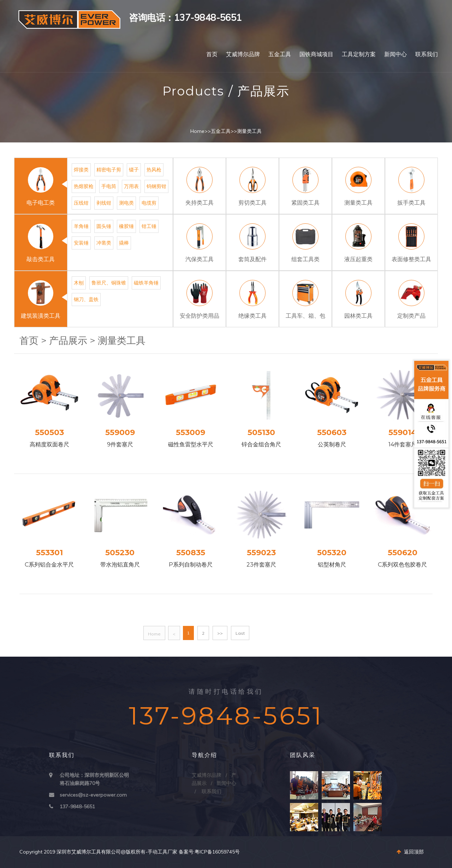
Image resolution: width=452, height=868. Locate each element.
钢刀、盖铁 (86, 299)
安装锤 (81, 243)
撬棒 (124, 243)
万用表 (131, 186)
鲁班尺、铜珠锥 (109, 283)
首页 (212, 54)
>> (220, 633)
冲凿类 (104, 243)
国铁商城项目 (316, 54)
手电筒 (109, 186)
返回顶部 (410, 852)
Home (197, 131)
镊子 (134, 170)
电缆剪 (149, 203)
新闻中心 (395, 54)
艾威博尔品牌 (243, 54)
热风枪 (154, 170)
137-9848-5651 (77, 807)
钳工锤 (149, 226)
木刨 (79, 283)
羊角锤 (81, 226)
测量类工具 (249, 131)
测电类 (126, 203)
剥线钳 (104, 203)
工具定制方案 (359, 54)
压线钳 (81, 203)
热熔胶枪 (84, 186)
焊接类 (81, 170)
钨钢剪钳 (156, 186)
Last (240, 633)
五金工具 (280, 54)
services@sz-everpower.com (93, 795)
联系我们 (427, 54)
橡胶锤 (126, 226)
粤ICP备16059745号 (217, 852)
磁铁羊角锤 (146, 283)
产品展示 (68, 341)
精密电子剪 (109, 170)
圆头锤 (104, 226)
